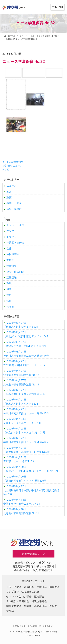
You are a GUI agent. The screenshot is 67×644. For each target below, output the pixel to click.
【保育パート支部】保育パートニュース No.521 (31, 469)
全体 (9, 248)
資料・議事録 (14, 209)
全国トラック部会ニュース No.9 (22, 502)
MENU (58, 7)
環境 (9, 283)
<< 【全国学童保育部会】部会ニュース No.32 (14, 166)
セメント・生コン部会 (19, 596)
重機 (9, 295)
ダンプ (10, 231)
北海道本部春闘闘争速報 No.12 (21, 373)
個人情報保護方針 (43, 570)
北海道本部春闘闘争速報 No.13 (21, 382)
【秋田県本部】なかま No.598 (21, 325)
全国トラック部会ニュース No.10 (22, 421)
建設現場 (12, 277)
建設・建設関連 (15, 272)
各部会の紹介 (22, 570)
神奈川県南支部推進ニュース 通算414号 (26, 354)
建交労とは (45, 563)
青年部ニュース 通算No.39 (19, 459)
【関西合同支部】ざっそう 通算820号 (25, 479)
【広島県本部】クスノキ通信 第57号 (24, 392)
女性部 (10, 260)
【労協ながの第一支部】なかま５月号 (25, 344)
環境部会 (54, 587)
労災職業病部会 (30, 592)
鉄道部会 (29, 587)
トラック (12, 237)
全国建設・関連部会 (18, 601)
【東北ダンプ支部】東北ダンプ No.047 (26, 334)
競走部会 (39, 596)
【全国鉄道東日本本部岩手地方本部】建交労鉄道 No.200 (31, 490)
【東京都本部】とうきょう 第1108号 (24, 431)
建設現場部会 (39, 601)
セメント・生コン (17, 225)
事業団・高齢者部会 (35, 606)
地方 (9, 192)
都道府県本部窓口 (23, 566)
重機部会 (42, 587)
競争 (9, 289)
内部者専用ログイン (33, 554)
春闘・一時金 (14, 203)
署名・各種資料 (45, 566)
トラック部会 (14, 587)
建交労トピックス (25, 563)
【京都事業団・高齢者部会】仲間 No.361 (27, 450)
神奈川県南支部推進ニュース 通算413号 (26, 411)
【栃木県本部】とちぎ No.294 (21, 402)
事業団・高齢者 (15, 243)
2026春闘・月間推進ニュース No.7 (24, 363)
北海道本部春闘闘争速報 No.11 (21, 511)
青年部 (10, 307)
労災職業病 (13, 254)
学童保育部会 (14, 606)
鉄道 (9, 301)
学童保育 (12, 266)
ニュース (12, 186)
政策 (9, 197)
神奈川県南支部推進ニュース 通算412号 (26, 440)
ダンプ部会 (13, 592)
